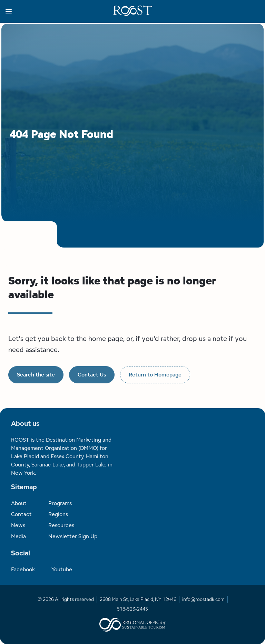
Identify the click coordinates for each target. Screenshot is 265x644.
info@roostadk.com (203, 599)
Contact (21, 514)
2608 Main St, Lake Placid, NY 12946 (138, 599)
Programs (60, 503)
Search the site (36, 375)
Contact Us (92, 375)
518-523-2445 (132, 609)
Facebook (23, 569)
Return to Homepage (155, 375)
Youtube (62, 569)
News (18, 525)
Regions (58, 514)
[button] (59, 11)
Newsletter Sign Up (73, 536)
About (19, 503)
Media (18, 536)
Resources (61, 525)
